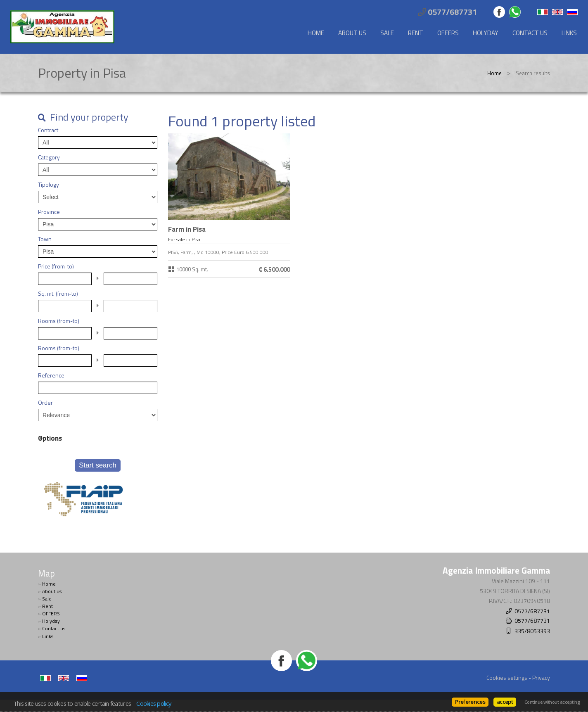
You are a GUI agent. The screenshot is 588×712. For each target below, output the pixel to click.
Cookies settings (507, 678)
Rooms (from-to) (59, 321)
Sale (387, 33)
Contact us (530, 33)
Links (569, 33)
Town (45, 239)
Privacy (541, 678)
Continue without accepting (552, 702)
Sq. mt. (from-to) (58, 294)
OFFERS (448, 33)
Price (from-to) (56, 266)
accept (505, 702)
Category (49, 157)
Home (316, 33)
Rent (416, 33)
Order (45, 403)
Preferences (470, 702)
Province (49, 212)
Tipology (49, 185)
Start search (97, 465)
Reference (51, 375)
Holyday (486, 33)
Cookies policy (154, 703)
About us (352, 33)
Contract (48, 130)
